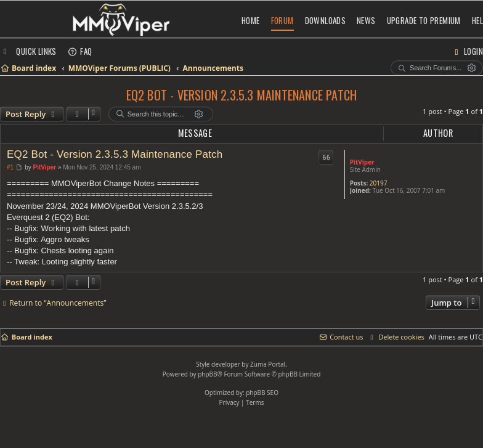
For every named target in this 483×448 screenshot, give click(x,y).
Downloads (326, 20)
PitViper (362, 162)
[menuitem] (80, 51)
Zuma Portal (268, 364)
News (366, 20)
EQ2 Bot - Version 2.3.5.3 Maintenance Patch (242, 95)
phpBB (207, 374)
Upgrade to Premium (424, 20)
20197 (379, 183)
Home (251, 20)
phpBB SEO (262, 393)
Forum (282, 20)
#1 (10, 167)
